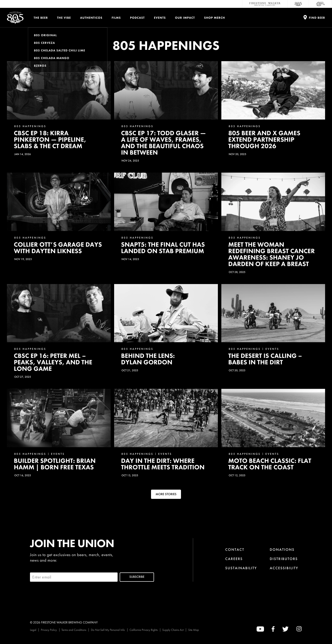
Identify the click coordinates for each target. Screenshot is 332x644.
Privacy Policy (49, 630)
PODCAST (137, 18)
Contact (235, 550)
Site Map (193, 630)
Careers (234, 559)
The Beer (41, 18)
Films (116, 18)
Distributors (284, 559)
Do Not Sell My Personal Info (108, 630)
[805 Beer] (298, 4)
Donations (282, 550)
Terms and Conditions (74, 630)
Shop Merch (215, 18)
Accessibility (284, 568)
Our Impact (185, 18)
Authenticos (91, 18)
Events (160, 18)
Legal (33, 630)
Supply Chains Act (173, 630)
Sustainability (241, 568)
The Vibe (64, 18)
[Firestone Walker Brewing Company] (265, 4)
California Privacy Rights (144, 630)
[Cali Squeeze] (320, 4)
